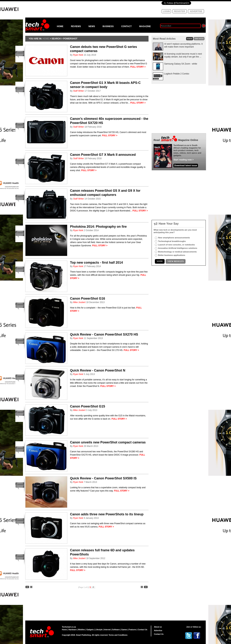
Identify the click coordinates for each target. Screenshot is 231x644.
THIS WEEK (199, 39)
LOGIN (166, 11)
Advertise (158, 631)
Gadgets (90, 630)
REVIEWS (76, 26)
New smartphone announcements (174, 238)
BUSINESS (108, 26)
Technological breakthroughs (172, 241)
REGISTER (179, 11)
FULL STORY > (138, 67)
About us (158, 627)
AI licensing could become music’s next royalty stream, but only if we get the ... (183, 55)
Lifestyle (99, 630)
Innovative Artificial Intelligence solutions (178, 248)
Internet (107, 630)
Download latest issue (186, 166)
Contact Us (142, 630)
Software (116, 630)
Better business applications (172, 255)
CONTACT (127, 26)
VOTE (160, 261)
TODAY (190, 39)
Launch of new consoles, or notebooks (176, 245)
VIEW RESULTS (176, 261)
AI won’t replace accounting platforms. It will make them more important (183, 45)
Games (124, 630)
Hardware (73, 630)
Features (132, 630)
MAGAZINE (145, 26)
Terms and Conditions (118, 635)
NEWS (92, 26)
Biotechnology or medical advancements (177, 252)
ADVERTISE (196, 11)
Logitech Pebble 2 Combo (177, 74)
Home (64, 630)
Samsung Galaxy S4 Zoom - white (181, 64)
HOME (60, 26)
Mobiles (81, 630)
